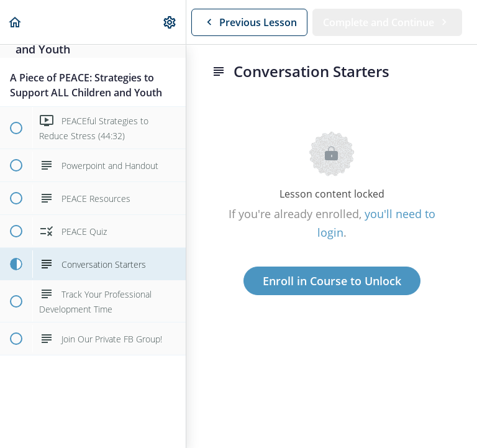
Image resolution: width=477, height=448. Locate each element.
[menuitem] (170, 22)
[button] (16, 22)
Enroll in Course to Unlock (332, 281)
